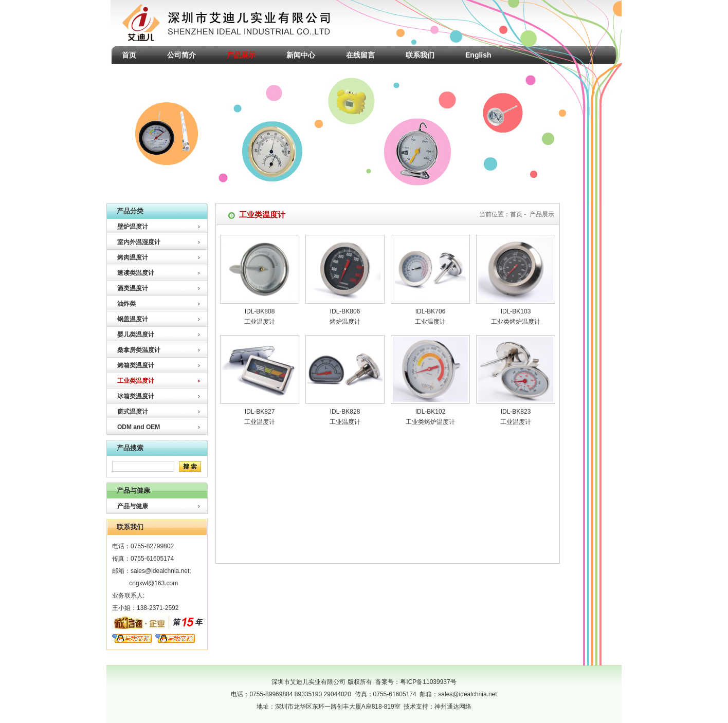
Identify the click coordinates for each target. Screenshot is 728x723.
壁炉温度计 (133, 227)
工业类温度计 (136, 381)
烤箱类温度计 (136, 365)
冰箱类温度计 (136, 396)
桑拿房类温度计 (139, 350)
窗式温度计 (133, 412)
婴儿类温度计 (136, 335)
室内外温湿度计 (139, 242)
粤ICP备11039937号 (428, 682)
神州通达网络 (453, 707)
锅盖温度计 (133, 319)
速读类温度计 (136, 273)
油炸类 (126, 304)
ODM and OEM (139, 427)
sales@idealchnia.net (160, 571)
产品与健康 (133, 506)
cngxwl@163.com (153, 583)
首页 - (519, 214)
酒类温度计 (133, 288)
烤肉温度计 (133, 257)
